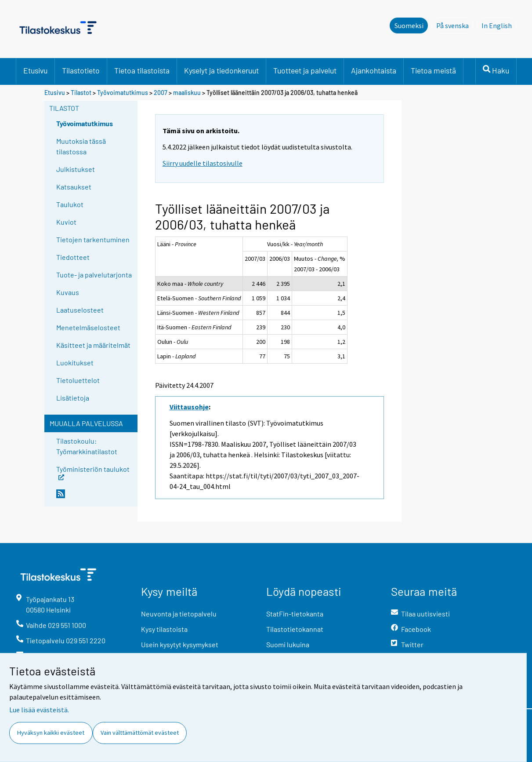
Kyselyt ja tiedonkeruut (221, 70)
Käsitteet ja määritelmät (93, 345)
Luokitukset (75, 363)
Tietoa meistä (433, 70)
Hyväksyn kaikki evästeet (51, 733)
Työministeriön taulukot (93, 472)
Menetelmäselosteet (88, 327)
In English (499, 25)
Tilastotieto (81, 70)
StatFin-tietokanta (295, 614)
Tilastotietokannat (295, 629)
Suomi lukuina (288, 644)
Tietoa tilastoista (142, 70)
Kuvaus (68, 292)
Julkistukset (76, 169)
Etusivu (35, 70)
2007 (161, 93)
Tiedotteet (73, 257)
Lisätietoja (73, 398)
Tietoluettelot (78, 380)
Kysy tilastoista (164, 629)
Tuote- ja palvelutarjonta (94, 275)
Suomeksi (409, 26)
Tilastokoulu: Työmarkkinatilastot (87, 446)
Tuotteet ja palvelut (305, 70)
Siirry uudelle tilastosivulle (203, 163)
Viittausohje (189, 407)
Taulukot (70, 204)
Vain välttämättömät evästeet (140, 733)
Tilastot (81, 93)
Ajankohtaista (374, 70)
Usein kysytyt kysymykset (180, 644)
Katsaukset (74, 187)
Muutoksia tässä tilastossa (81, 146)
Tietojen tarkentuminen (93, 239)
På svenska (455, 25)
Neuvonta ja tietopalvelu (179, 614)
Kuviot (66, 222)
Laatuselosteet (80, 310)
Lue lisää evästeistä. (39, 710)
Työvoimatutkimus (123, 93)
